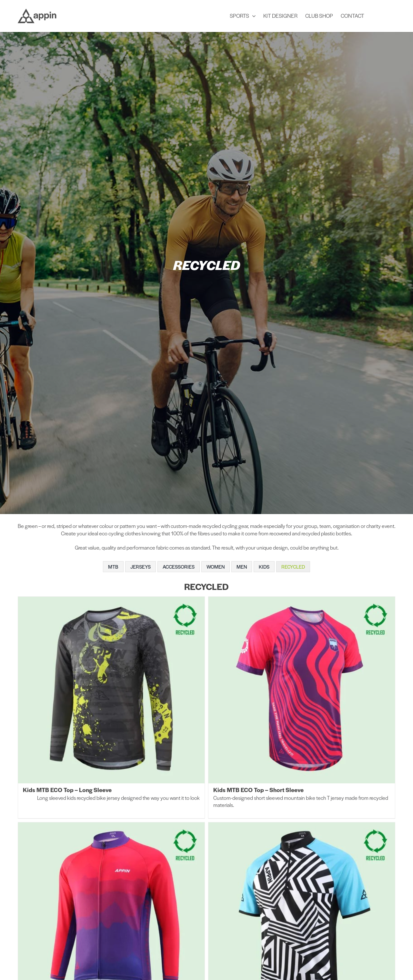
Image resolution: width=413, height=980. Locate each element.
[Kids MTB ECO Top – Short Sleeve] (302, 690)
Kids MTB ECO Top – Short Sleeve (258, 790)
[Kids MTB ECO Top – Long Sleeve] (111, 690)
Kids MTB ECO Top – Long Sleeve (67, 790)
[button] (384, 15)
